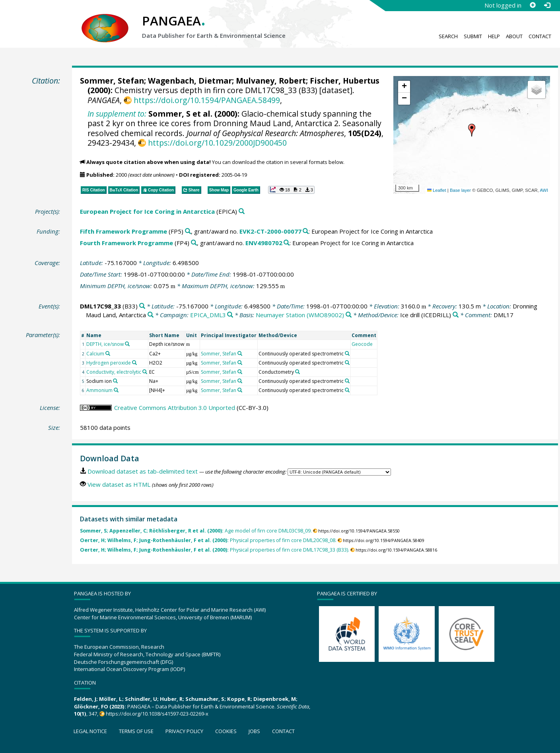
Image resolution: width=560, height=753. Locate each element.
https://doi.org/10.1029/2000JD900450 (217, 143)
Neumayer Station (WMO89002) (300, 315)
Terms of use (136, 731)
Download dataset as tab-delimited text (143, 471)
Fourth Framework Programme (126, 243)
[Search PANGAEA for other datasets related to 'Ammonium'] (116, 390)
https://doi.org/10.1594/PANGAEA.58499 (207, 100)
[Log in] (547, 5)
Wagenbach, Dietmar (190, 81)
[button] (472, 130)
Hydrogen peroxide (109, 363)
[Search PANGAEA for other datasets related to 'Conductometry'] (297, 372)
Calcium (95, 354)
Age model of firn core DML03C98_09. (196, 531)
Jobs (254, 731)
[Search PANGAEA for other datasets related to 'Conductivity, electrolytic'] (145, 372)
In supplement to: (117, 114)
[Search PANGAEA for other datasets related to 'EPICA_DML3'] (230, 315)
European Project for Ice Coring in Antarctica (147, 211)
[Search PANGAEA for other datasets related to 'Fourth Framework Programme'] (194, 243)
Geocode (362, 344)
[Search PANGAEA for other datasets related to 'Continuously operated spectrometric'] (347, 353)
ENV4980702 (264, 243)
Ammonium (99, 390)
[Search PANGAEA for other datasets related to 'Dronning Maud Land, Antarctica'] (151, 315)
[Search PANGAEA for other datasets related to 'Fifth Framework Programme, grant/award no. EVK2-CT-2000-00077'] (306, 231)
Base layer (460, 190)
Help (494, 36)
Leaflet (437, 190)
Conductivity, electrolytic (114, 372)
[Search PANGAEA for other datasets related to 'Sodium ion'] (115, 381)
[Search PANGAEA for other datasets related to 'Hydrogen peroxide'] (134, 363)
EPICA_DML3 (208, 315)
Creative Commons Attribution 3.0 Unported (175, 408)
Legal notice (90, 731)
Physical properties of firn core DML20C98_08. (208, 540)
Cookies (226, 731)
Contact (540, 36)
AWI (544, 190)
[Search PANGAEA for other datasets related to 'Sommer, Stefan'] (240, 353)
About (514, 36)
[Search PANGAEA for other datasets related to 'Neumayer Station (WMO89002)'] (349, 315)
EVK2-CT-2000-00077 (270, 231)
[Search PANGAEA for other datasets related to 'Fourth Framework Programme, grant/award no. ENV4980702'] (287, 243)
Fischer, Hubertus (345, 81)
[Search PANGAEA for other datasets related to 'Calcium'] (108, 353)
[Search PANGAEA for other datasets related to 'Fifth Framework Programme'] (188, 231)
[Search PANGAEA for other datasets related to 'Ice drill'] (456, 315)
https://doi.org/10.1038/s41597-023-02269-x (157, 714)
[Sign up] (533, 5)
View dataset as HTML (119, 484)
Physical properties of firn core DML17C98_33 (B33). (215, 550)
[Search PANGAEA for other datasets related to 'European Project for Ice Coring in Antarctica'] (242, 212)
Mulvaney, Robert (271, 81)
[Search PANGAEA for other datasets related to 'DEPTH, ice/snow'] (127, 344)
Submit (473, 36)
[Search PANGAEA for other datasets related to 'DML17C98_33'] (142, 306)
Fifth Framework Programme (123, 231)
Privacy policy (184, 731)
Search (448, 36)
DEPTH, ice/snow (105, 344)
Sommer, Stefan (112, 81)
